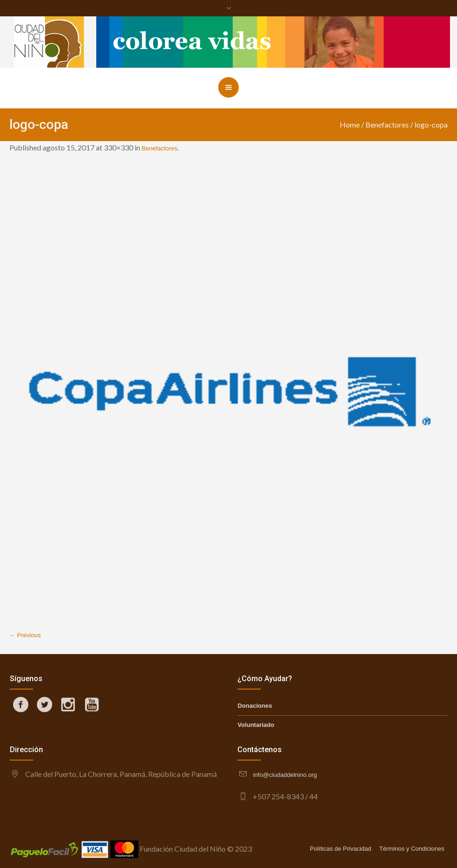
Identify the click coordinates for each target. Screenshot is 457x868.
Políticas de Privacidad (341, 849)
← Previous (25, 635)
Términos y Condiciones (412, 849)
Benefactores (387, 125)
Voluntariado (256, 725)
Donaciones (255, 706)
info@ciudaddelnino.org (285, 775)
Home (350, 125)
